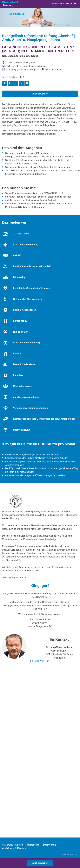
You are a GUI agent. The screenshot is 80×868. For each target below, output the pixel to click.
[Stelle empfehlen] (27, 83)
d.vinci (75, 855)
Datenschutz (50, 845)
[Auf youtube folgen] (75, 4)
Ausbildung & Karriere (61, 4)
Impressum (33, 845)
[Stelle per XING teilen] (16, 83)
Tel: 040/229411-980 (40, 661)
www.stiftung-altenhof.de (14, 578)
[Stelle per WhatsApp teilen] (21, 83)
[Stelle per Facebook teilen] (5, 83)
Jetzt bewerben (40, 94)
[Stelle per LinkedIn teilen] (10, 83)
